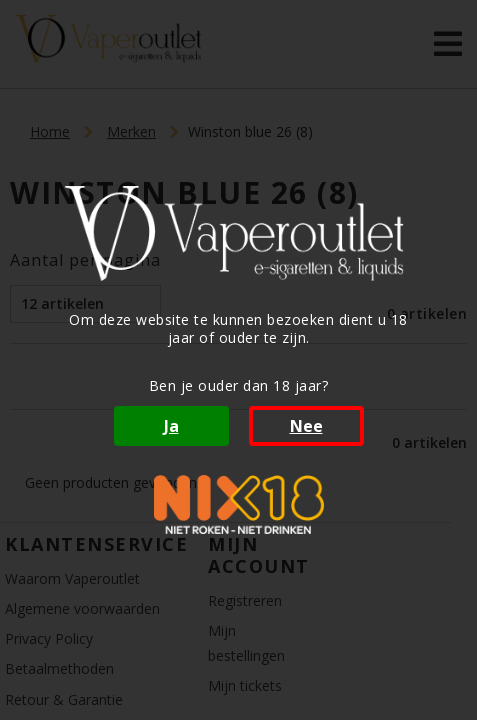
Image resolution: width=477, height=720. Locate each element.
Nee (306, 426)
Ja (171, 426)
